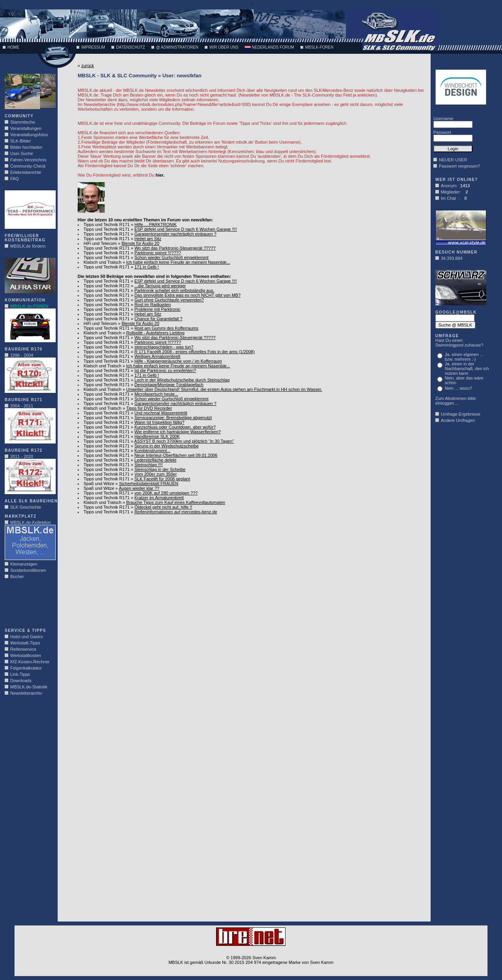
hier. (160, 175)
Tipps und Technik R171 (106, 224)
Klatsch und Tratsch (103, 262)
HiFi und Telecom (100, 243)
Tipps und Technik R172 (106, 286)
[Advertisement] (28, 606)
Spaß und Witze (99, 484)
